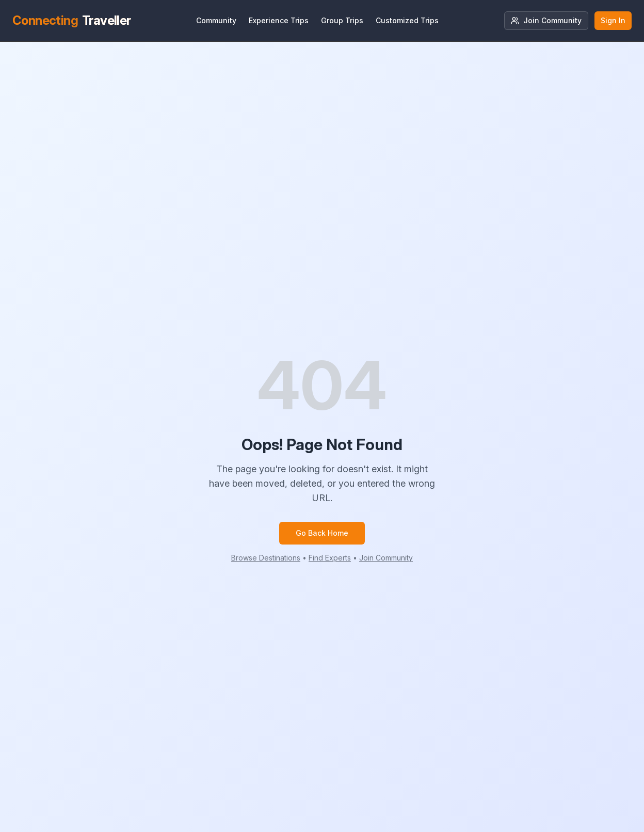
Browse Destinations (266, 558)
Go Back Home (322, 533)
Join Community (546, 20)
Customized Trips (407, 20)
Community (216, 20)
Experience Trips (279, 20)
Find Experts (330, 558)
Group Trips (342, 20)
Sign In (613, 20)
